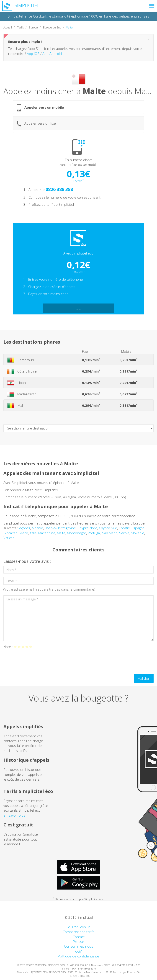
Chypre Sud (108, 528)
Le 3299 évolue (79, 927)
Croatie (124, 528)
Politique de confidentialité (78, 956)
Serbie (124, 533)
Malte (61, 533)
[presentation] (38, 661)
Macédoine (47, 533)
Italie (33, 533)
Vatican (9, 538)
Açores (25, 528)
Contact (79, 937)
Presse (78, 941)
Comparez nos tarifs (78, 932)
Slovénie (138, 533)
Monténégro (77, 533)
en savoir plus (14, 815)
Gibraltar (10, 533)
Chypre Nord (87, 528)
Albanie (37, 528)
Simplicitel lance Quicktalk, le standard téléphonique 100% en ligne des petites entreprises (78, 16)
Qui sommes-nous (79, 946)
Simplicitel (21, 5)
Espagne (138, 528)
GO (78, 308)
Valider (144, 678)
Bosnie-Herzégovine (60, 528)
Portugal (94, 533)
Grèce (23, 533)
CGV (78, 951)
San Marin (110, 533)
